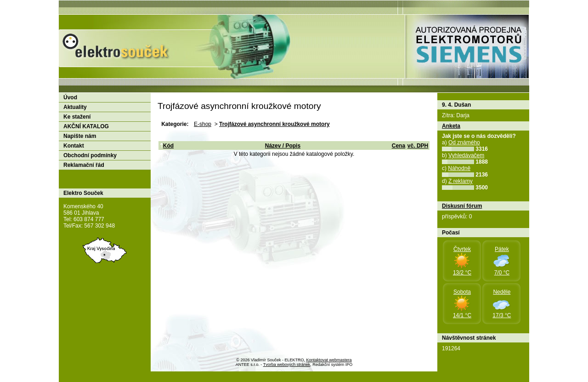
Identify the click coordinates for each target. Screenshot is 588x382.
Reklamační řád (84, 165)
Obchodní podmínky (90, 155)
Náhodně (459, 168)
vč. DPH (418, 146)
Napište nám (80, 136)
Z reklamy (461, 181)
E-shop (203, 124)
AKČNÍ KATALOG (86, 126)
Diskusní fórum (462, 206)
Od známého (464, 143)
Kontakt (74, 146)
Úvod (70, 97)
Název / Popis (283, 146)
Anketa (451, 126)
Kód (167, 146)
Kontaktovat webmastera (329, 360)
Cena (399, 146)
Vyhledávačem (466, 155)
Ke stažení (77, 117)
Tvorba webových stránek (287, 365)
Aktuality (75, 107)
